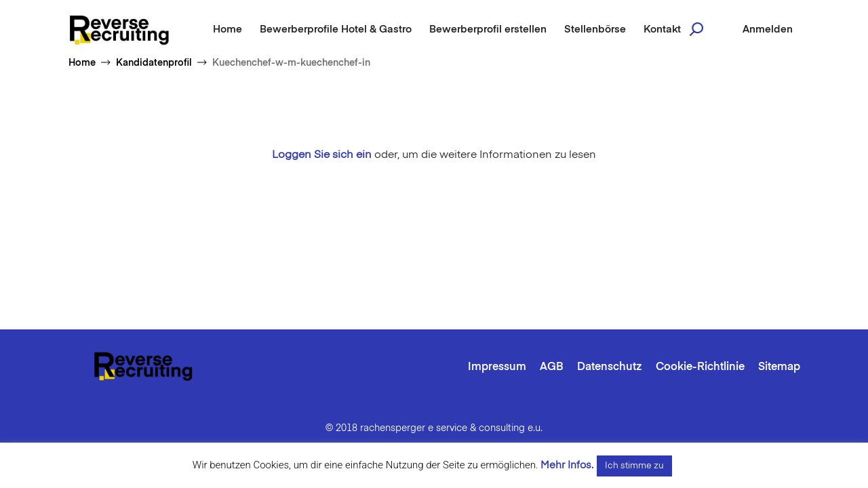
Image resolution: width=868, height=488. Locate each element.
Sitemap (779, 367)
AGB (552, 367)
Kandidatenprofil (154, 63)
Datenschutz (610, 367)
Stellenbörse (595, 29)
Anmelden (768, 29)
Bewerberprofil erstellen (488, 29)
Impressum (497, 367)
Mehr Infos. (567, 465)
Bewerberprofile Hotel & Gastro (336, 29)
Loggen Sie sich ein (322, 155)
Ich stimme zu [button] (634, 466)
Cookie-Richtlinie (700, 367)
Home (228, 29)
